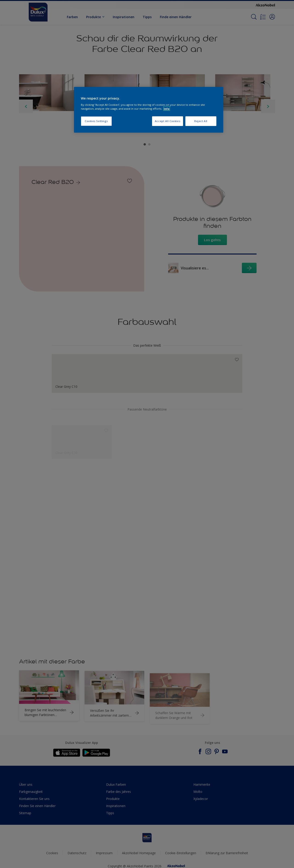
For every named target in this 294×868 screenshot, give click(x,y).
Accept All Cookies (168, 121)
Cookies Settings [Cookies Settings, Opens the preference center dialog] (96, 121)
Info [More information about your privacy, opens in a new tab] (167, 109)
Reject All (201, 121)
